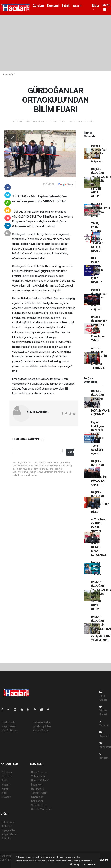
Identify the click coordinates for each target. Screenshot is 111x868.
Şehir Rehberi (39, 805)
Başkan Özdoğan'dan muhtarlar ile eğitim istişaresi (99, 154)
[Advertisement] (55, 43)
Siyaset (6, 797)
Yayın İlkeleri (9, 726)
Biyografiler (9, 830)
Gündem (38, 6)
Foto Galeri (103, 696)
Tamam (89, 864)
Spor (5, 793)
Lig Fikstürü (38, 789)
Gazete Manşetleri (42, 809)
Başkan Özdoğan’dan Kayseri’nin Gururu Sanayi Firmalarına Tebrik (99, 329)
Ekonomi (53, 6)
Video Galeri (103, 711)
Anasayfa (8, 74)
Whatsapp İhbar (42, 726)
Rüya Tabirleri (10, 834)
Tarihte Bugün (39, 793)
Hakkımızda (9, 722)
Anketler (7, 826)
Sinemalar (37, 797)
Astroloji (7, 839)
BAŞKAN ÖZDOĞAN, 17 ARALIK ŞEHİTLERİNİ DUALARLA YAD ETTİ (99, 473)
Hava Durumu (39, 772)
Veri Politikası (9, 731)
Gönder (71, 452)
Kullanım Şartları (42, 722)
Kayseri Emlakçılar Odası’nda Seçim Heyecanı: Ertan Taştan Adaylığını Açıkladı (98, 438)
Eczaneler (37, 785)
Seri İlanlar (37, 801)
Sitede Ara (8, 822)
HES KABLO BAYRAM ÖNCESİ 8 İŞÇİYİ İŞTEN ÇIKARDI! (97, 270)
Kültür (5, 789)
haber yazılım (8, 864)
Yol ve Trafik (38, 776)
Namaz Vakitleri (40, 781)
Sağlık (66, 6)
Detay (75, 864)
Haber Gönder (41, 731)
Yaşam (77, 6)
